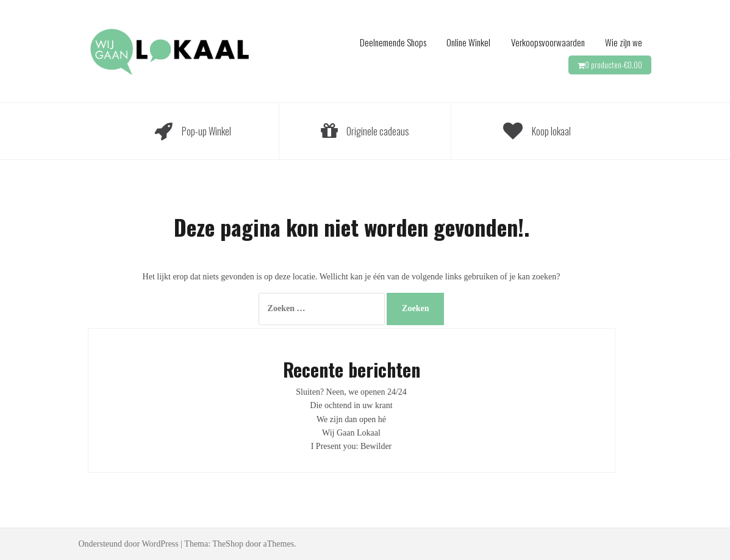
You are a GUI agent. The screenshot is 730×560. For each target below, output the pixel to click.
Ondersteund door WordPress (129, 544)
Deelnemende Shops (393, 42)
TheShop (228, 544)
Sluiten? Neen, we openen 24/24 (351, 392)
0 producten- (614, 65)
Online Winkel (468, 42)
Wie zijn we (624, 42)
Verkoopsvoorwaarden (548, 42)
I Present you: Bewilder (352, 446)
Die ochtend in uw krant (351, 405)
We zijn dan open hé (351, 419)
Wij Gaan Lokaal (351, 433)
